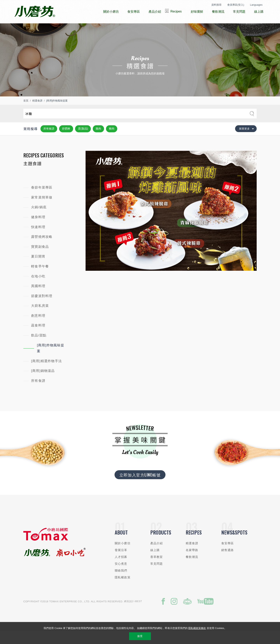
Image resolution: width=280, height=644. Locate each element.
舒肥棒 (66, 140)
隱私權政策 (123, 589)
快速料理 (38, 239)
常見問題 (157, 575)
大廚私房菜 (40, 317)
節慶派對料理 (42, 308)
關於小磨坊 (123, 555)
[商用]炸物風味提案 (57, 112)
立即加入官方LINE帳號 (140, 486)
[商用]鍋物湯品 (43, 382)
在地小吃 (38, 288)
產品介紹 (157, 555)
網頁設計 (129, 613)
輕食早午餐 (40, 278)
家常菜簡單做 (42, 209)
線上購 (155, 562)
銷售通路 (228, 562)
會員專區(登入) (236, 5)
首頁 (26, 112)
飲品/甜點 (39, 347)
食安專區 (228, 555)
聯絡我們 (121, 582)
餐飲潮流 (192, 569)
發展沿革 (121, 562)
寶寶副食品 (40, 258)
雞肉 (98, 140)
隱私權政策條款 (197, 628)
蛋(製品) (83, 140)
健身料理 (38, 229)
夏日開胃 (38, 268)
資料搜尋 (216, 5)
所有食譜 (49, 140)
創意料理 (38, 327)
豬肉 (112, 140)
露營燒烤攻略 (42, 248)
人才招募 (121, 569)
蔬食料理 (38, 337)
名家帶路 (192, 562)
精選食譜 (37, 112)
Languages (256, 5)
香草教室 (157, 569)
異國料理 (38, 298)
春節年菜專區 (42, 199)
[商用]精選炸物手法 (46, 373)
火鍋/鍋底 (39, 219)
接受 (140, 636)
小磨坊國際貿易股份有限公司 (35, 12)
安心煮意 (121, 575)
